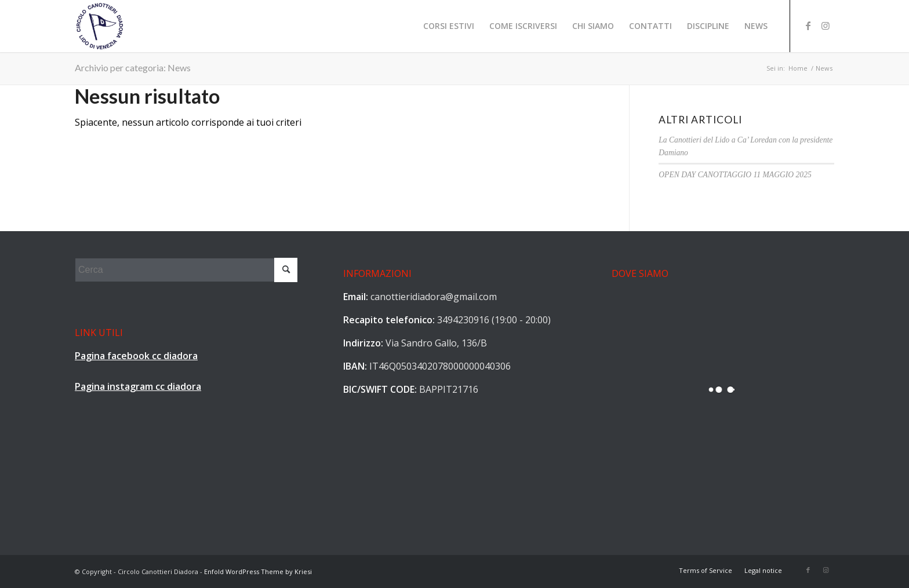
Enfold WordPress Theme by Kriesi (258, 571)
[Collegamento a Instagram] (826, 25)
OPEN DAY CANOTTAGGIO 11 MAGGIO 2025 (735, 175)
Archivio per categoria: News (133, 67)
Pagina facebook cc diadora (136, 356)
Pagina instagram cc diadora (138, 386)
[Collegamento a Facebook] (808, 25)
